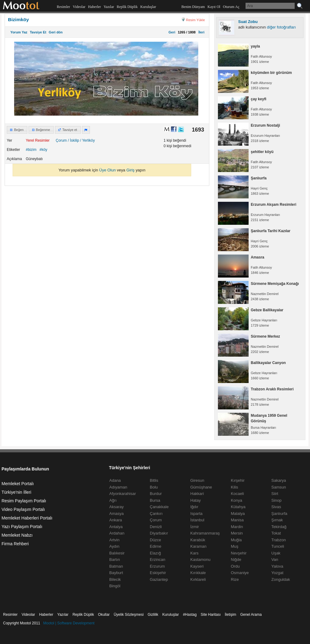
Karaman (198, 546)
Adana (115, 480)
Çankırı (156, 514)
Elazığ (155, 553)
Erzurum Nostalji (265, 125)
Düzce (155, 540)
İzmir (195, 527)
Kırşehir (238, 480)
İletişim (230, 615)
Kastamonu (200, 560)
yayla (255, 46)
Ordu (235, 566)
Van (275, 560)
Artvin (114, 540)
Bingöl (115, 586)
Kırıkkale (198, 573)
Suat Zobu (248, 22)
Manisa (237, 520)
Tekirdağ (279, 527)
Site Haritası (211, 615)
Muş (235, 546)
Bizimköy (18, 19)
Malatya (238, 514)
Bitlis (154, 480)
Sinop (276, 500)
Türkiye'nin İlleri (16, 492)
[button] (17, 130)
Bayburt (116, 573)
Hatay (196, 500)
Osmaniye (240, 573)
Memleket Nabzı (17, 535)
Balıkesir (117, 553)
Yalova (277, 566)
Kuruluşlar (148, 7)
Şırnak (277, 520)
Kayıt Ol (214, 7)
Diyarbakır (159, 533)
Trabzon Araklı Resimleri (272, 389)
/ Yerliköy (87, 140)
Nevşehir (239, 553)
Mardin (237, 527)
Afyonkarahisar (123, 494)
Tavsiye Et (38, 32)
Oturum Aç (231, 7)
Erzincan (158, 560)
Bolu (154, 487)
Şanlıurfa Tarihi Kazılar (271, 231)
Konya (236, 500)
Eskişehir (158, 573)
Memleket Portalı (18, 484)
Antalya (116, 527)
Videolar (79, 7)
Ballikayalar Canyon (268, 363)
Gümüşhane (201, 487)
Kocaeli (237, 494)
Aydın (114, 546)
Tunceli (278, 546)
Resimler (63, 7)
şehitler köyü (262, 152)
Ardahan (117, 533)
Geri (172, 32)
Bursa (155, 500)
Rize (235, 579)
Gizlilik (153, 615)
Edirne (156, 546)
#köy (43, 150)
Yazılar (109, 7)
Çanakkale (159, 507)
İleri (200, 32)
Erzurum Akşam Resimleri (273, 205)
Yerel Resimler (38, 140)
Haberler (95, 7)
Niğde (236, 560)
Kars (194, 553)
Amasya (116, 514)
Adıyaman (118, 487)
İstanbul (197, 520)
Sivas (276, 507)
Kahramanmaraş (205, 533)
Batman (116, 566)
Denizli (156, 527)
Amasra (258, 257)
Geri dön (56, 32)
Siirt (275, 494)
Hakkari (197, 494)
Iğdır (194, 507)
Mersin (237, 533)
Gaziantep (159, 579)
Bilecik (115, 579)
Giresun (197, 480)
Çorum (61, 140)
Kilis (234, 487)
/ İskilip (74, 140)
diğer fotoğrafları (281, 27)
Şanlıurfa (259, 178)
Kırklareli (198, 579)
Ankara (116, 520)
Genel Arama (251, 615)
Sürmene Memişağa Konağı (275, 284)
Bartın (115, 560)
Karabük (198, 540)
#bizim (31, 150)
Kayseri (197, 566)
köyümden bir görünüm (271, 73)
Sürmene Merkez (265, 336)
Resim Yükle (196, 20)
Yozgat (277, 573)
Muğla (236, 540)
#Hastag (190, 615)
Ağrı (113, 500)
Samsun (279, 487)
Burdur (156, 494)
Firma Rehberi (15, 544)
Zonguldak (281, 579)
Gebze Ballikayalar (267, 310)
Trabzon (279, 540)
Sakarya (279, 480)
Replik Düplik (127, 7)
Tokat (276, 533)
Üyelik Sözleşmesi (128, 615)
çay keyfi (259, 99)
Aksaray (116, 507)
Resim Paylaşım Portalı (24, 501)
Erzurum (157, 566)
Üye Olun (107, 170)
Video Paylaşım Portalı (23, 509)
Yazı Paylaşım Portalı (22, 527)
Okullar (104, 615)
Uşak (276, 553)
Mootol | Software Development (69, 623)
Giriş (131, 170)
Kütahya (238, 507)
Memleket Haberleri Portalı (27, 518)
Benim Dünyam (193, 7)
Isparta (196, 514)
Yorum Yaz (19, 32)
